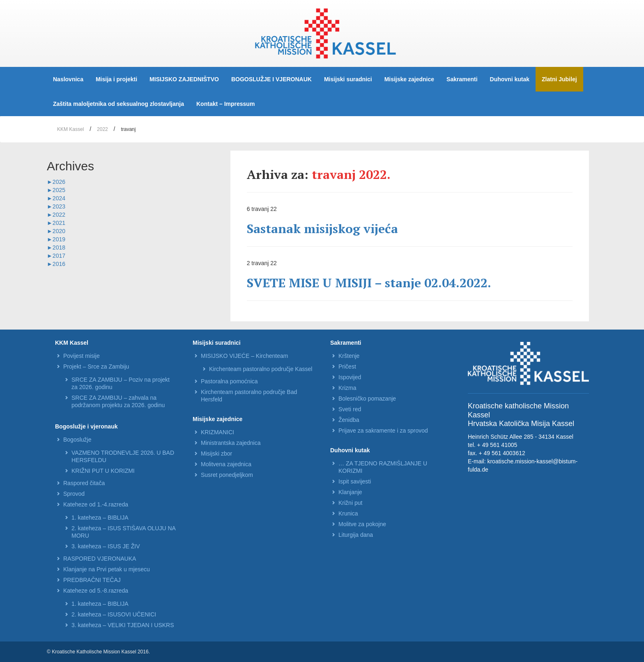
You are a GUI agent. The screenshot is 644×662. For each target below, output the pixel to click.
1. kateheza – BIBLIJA (100, 518)
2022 (102, 129)
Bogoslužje (77, 440)
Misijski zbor (216, 454)
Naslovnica (68, 79)
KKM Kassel (70, 129)
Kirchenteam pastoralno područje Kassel (261, 369)
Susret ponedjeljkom (227, 475)
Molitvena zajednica (226, 464)
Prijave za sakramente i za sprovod (383, 431)
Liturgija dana (356, 535)
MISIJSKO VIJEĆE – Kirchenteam (244, 356)
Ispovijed (350, 377)
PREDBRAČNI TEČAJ (92, 580)
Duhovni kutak (510, 79)
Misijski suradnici (348, 79)
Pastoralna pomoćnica (229, 381)
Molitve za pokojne (362, 524)
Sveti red (350, 409)
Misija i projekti (116, 79)
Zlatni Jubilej (559, 79)
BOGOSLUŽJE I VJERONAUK (271, 79)
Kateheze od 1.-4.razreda (96, 504)
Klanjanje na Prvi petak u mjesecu (107, 569)
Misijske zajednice (409, 79)
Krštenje (349, 356)
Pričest (347, 367)
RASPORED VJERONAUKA (100, 559)
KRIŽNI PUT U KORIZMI (103, 471)
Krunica (348, 513)
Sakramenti (462, 79)
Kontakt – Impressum (225, 104)
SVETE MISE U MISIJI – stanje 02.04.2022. (369, 283)
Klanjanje (350, 492)
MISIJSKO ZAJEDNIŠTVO (184, 79)
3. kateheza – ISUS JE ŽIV (106, 546)
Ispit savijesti (355, 481)
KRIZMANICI (217, 432)
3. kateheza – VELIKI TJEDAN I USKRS (123, 625)
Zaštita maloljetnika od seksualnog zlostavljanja (118, 104)
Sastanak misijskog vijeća (322, 229)
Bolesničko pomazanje (367, 399)
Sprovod (74, 494)
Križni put (350, 503)
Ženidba (349, 420)
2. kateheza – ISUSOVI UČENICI (114, 614)
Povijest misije (82, 356)
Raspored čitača (84, 483)
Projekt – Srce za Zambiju (96, 367)
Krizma (347, 388)
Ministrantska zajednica (231, 443)
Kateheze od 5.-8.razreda (96, 591)
